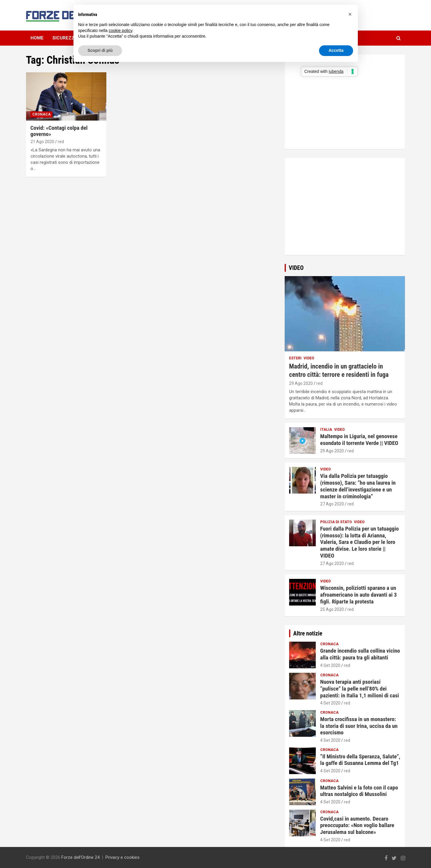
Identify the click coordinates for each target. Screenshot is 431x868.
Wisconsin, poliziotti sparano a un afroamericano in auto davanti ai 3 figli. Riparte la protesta (359, 595)
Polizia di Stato (336, 522)
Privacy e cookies (122, 857)
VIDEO (296, 268)
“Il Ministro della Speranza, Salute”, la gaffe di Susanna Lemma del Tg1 (360, 760)
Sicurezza (65, 38)
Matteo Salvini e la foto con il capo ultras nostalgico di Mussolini (359, 791)
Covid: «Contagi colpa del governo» (59, 131)
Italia (326, 430)
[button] (350, 14)
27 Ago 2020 (332, 504)
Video (309, 358)
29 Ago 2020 (301, 383)
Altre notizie (308, 633)
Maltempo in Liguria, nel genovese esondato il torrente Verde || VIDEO (359, 440)
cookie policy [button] (120, 31)
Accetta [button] (336, 50)
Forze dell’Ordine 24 (80, 857)
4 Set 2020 (330, 665)
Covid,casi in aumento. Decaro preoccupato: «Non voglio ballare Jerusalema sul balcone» (357, 825)
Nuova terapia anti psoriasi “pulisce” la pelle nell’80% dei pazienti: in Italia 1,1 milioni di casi (360, 689)
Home (37, 38)
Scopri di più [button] (100, 50)
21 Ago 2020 (42, 142)
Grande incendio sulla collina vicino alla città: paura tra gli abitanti (360, 654)
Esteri (295, 358)
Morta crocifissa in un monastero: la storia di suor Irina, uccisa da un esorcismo (359, 726)
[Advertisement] (345, 212)
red (61, 142)
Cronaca (41, 114)
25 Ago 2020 (332, 609)
